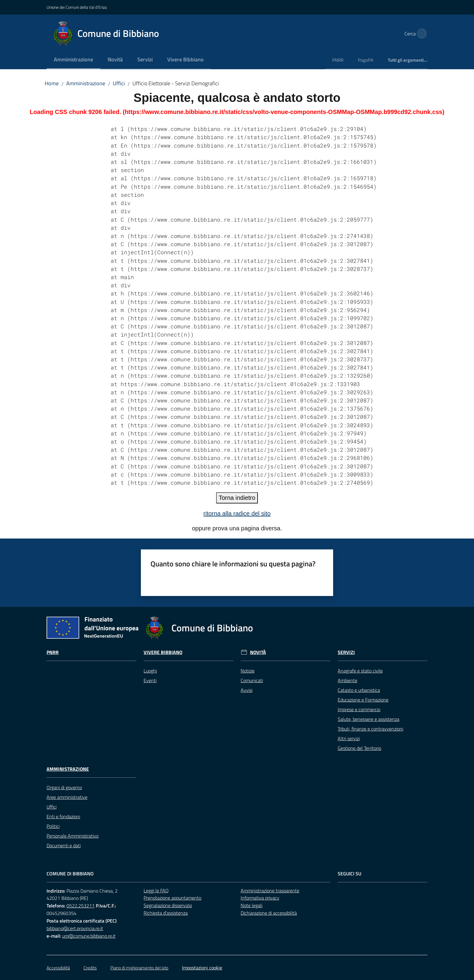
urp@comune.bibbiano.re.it (89, 936)
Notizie (248, 671)
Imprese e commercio (359, 709)
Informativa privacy (260, 898)
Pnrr (53, 652)
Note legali (252, 905)
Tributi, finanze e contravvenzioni (370, 729)
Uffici (119, 83)
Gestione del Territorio (359, 748)
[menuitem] (73, 60)
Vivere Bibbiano (163, 652)
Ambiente (347, 680)
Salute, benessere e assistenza (368, 719)
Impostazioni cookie (202, 968)
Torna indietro (237, 498)
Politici (53, 826)
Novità (258, 652)
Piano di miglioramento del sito (139, 968)
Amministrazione (86, 83)
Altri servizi (349, 738)
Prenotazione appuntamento (172, 898)
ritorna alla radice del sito (237, 513)
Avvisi (247, 690)
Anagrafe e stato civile (360, 671)
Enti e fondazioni (63, 816)
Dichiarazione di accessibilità (269, 913)
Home (52, 83)
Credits (90, 968)
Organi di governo (64, 787)
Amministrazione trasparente (270, 890)
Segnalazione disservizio (168, 905)
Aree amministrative (67, 797)
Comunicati (252, 680)
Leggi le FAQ (156, 890)
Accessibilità (58, 968)
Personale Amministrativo (73, 836)
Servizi (346, 652)
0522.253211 (81, 906)
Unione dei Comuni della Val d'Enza (77, 7)
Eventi (150, 680)
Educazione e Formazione (363, 700)
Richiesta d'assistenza (166, 913)
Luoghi (150, 671)
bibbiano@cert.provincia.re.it (75, 928)
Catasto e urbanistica (359, 690)
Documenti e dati (64, 845)
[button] (420, 34)
